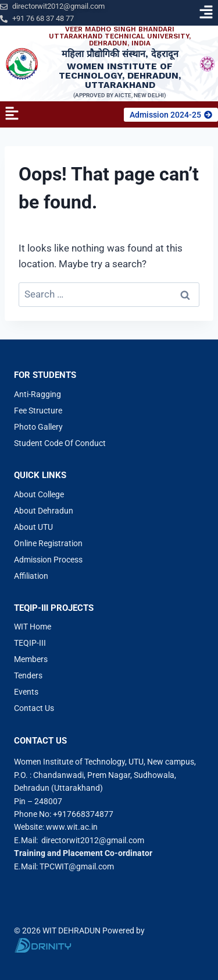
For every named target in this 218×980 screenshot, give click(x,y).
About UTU (33, 527)
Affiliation (31, 576)
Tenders (28, 675)
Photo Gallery (38, 427)
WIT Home (33, 627)
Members (31, 659)
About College (39, 494)
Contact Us (34, 708)
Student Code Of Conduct (60, 443)
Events (26, 692)
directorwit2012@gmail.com (93, 840)
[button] (206, 13)
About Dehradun (44, 511)
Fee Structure (38, 411)
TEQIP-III (30, 643)
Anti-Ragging (37, 394)
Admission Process (48, 560)
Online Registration (48, 543)
